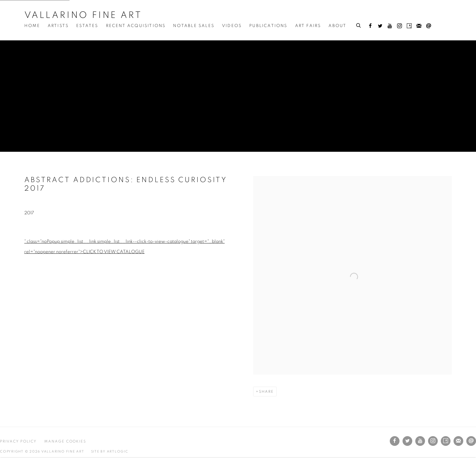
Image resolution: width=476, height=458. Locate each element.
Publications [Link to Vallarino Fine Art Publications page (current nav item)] (268, 26)
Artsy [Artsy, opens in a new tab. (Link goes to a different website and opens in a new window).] (409, 26)
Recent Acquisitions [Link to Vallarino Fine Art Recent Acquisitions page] (136, 26)
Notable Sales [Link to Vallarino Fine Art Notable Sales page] (194, 26)
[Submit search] (359, 25)
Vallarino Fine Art (83, 15)
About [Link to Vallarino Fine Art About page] (337, 26)
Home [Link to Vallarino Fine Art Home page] (32, 26)
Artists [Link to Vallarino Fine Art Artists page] (58, 26)
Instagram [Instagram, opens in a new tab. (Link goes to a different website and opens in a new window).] (399, 26)
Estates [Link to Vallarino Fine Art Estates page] (87, 26)
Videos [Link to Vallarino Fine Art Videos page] (232, 26)
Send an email (429, 26)
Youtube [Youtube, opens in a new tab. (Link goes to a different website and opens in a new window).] (390, 26)
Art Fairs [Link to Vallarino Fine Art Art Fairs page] (308, 26)
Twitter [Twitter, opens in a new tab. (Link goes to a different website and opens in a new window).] (380, 26)
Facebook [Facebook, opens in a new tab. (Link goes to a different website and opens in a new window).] (370, 26)
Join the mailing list (419, 26)
